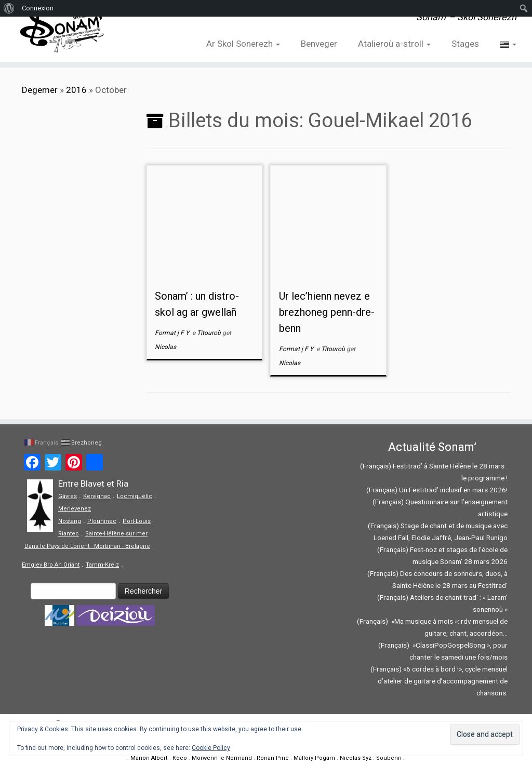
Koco (180, 758)
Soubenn (389, 758)
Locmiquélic (135, 496)
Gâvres (68, 496)
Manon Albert (149, 758)
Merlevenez (75, 509)
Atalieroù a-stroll (394, 44)
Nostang (70, 521)
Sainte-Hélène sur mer (116, 534)
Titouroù (210, 333)
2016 (76, 90)
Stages (465, 44)
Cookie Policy (211, 748)
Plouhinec (102, 521)
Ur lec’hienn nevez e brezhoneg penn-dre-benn (327, 312)
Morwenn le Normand (222, 758)
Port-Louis (137, 521)
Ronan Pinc (273, 758)
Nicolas (165, 347)
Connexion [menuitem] (38, 8)
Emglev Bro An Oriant (51, 565)
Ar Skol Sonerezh (243, 44)
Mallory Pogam (314, 758)
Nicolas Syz (356, 758)
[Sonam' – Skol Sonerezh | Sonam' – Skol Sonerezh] (62, 31)
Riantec (69, 534)
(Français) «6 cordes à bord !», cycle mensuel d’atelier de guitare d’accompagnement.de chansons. (439, 681)
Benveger (319, 44)
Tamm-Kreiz (102, 565)
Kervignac (97, 496)
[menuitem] (9, 8)
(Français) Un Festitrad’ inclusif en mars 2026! (437, 490)
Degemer (40, 90)
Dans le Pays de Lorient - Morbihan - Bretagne (87, 546)
